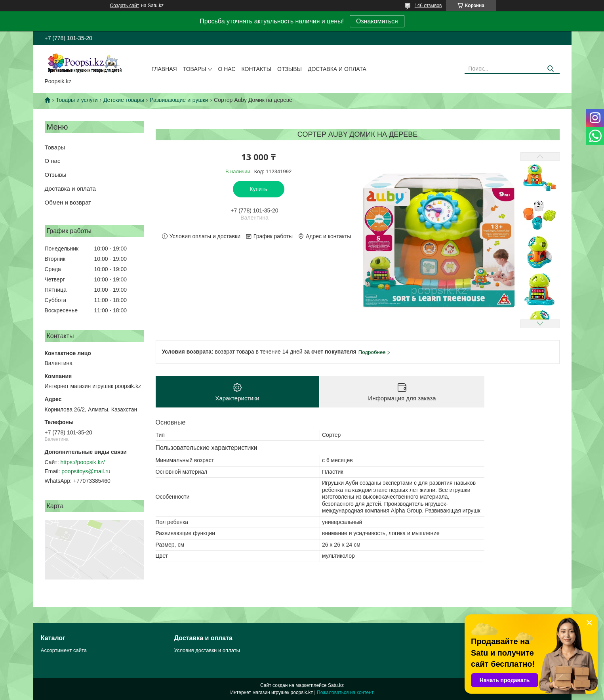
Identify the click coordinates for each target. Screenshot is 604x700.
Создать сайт (125, 6)
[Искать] (551, 69)
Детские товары (124, 100)
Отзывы (290, 69)
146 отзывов (428, 6)
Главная (164, 69)
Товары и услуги (77, 100)
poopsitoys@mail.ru (86, 471)
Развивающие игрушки (179, 100)
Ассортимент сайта (64, 650)
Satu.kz (336, 685)
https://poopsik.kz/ (83, 462)
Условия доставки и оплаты (207, 650)
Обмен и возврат (68, 202)
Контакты (257, 69)
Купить (258, 189)
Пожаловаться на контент (345, 692)
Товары (195, 69)
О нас (227, 69)
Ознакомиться (377, 21)
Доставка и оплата (337, 69)
